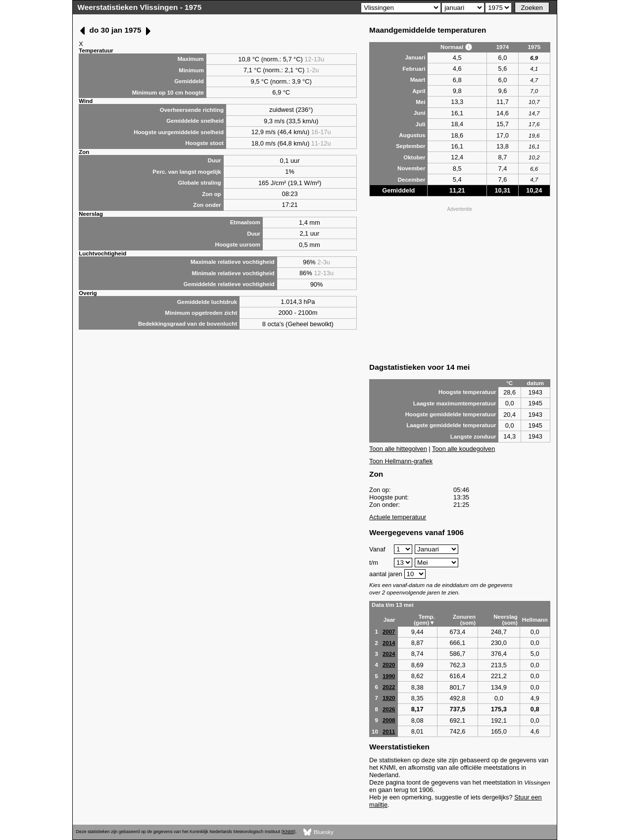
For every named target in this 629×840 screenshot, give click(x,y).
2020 (389, 665)
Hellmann (535, 620)
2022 (389, 687)
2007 (389, 632)
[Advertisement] (460, 284)
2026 (389, 709)
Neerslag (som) (506, 620)
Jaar (389, 620)
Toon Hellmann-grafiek (401, 461)
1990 (389, 676)
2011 (389, 732)
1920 (389, 698)
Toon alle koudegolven (463, 449)
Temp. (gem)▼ (424, 620)
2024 (389, 654)
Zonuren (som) (464, 620)
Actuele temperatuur (398, 517)
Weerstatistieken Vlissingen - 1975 (140, 7)
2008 (389, 720)
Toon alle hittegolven (398, 449)
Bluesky (318, 832)
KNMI (289, 832)
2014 (389, 643)
